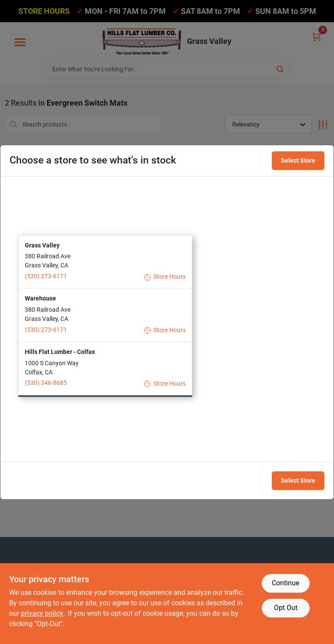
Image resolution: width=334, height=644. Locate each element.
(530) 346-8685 (46, 383)
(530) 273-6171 (46, 276)
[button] (105, 262)
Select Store (298, 160)
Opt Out (286, 608)
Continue (286, 583)
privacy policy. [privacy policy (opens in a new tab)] (43, 613)
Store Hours (165, 277)
